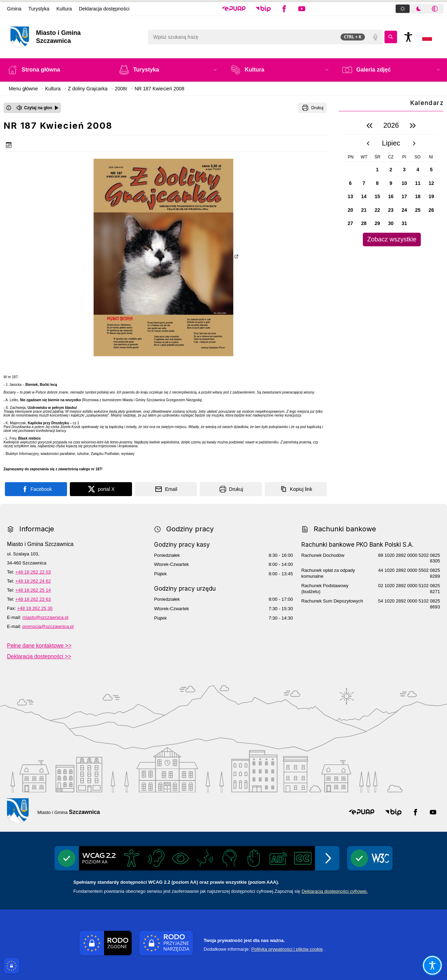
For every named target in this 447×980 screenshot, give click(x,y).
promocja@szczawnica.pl (48, 626)
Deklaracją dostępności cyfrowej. (335, 891)
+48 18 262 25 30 (35, 608)
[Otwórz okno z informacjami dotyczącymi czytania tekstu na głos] (9, 108)
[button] (234, 9)
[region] (391, 182)
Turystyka (39, 9)
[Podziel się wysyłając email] (166, 489)
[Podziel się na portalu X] (101, 489)
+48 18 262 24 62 (33, 581)
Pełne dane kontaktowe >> (39, 646)
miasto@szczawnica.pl (45, 617)
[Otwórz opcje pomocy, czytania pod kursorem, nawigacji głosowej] (432, 965)
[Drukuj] (312, 108)
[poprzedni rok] (369, 126)
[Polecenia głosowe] (375, 37)
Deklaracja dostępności (104, 9)
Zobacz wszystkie (392, 239)
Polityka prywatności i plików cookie (287, 949)
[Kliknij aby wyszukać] (391, 37)
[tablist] (419, 9)
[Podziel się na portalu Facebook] (36, 489)
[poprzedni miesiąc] (368, 143)
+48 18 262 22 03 (33, 572)
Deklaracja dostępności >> (39, 656)
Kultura (64, 9)
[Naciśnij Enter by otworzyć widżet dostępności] (408, 37)
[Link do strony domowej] (76, 37)
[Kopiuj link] (296, 489)
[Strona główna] (56, 70)
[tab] (403, 9)
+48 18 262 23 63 (33, 599)
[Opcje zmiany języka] (427, 37)
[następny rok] (413, 126)
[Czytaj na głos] (38, 108)
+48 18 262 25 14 (33, 590)
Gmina (14, 9)
